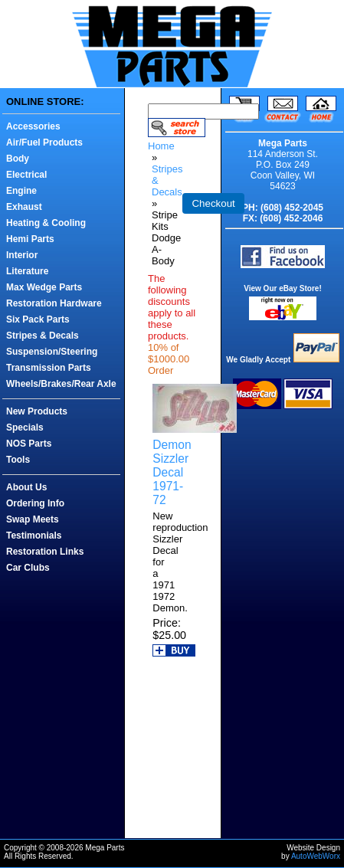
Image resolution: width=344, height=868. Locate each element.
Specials (25, 427)
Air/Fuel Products (44, 142)
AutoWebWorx (316, 856)
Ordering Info (35, 503)
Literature (27, 271)
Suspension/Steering (52, 352)
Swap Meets (33, 519)
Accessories (33, 126)
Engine (21, 191)
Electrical (26, 175)
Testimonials (34, 536)
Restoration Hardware (54, 303)
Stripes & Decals (43, 336)
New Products (37, 411)
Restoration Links (45, 552)
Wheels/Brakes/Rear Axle (61, 384)
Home (161, 146)
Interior (22, 255)
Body (18, 159)
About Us (26, 487)
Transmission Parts (49, 368)
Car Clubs (28, 568)
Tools (18, 460)
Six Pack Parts (38, 319)
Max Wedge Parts (44, 287)
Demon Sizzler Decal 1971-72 (172, 472)
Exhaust (24, 207)
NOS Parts (29, 444)
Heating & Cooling (46, 223)
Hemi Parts (30, 239)
